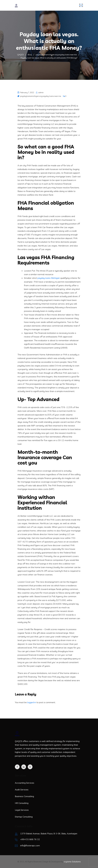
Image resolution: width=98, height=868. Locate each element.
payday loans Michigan (49, 278)
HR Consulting (22, 803)
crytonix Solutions (72, 862)
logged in (32, 702)
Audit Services (22, 790)
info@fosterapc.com (30, 845)
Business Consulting (24, 796)
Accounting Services (25, 783)
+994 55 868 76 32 (30, 839)
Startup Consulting (24, 817)
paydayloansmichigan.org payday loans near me (41, 96)
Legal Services (22, 810)
